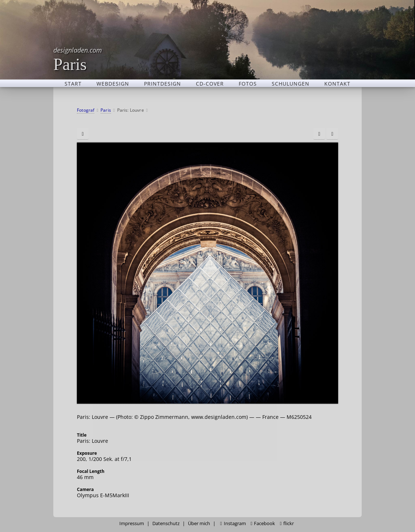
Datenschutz (166, 523)
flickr (287, 523)
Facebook (263, 523)
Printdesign (163, 83)
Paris (78, 59)
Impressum (132, 523)
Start (73, 83)
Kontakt (337, 83)
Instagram (233, 523)
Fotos (248, 83)
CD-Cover (210, 83)
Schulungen (291, 83)
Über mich (199, 523)
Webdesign (113, 83)
